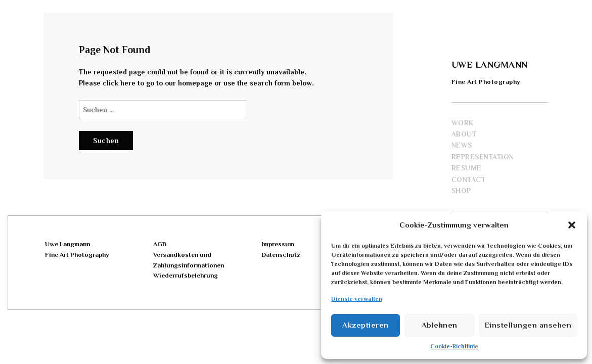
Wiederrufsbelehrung (186, 275)
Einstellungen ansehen (528, 325)
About (464, 134)
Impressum (278, 244)
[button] (572, 225)
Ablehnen (440, 325)
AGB (160, 244)
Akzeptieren (366, 325)
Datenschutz (281, 255)
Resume (467, 168)
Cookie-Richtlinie (454, 346)
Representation (483, 157)
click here (119, 83)
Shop (461, 191)
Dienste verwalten (357, 299)
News (462, 145)
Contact (469, 179)
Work (463, 123)
